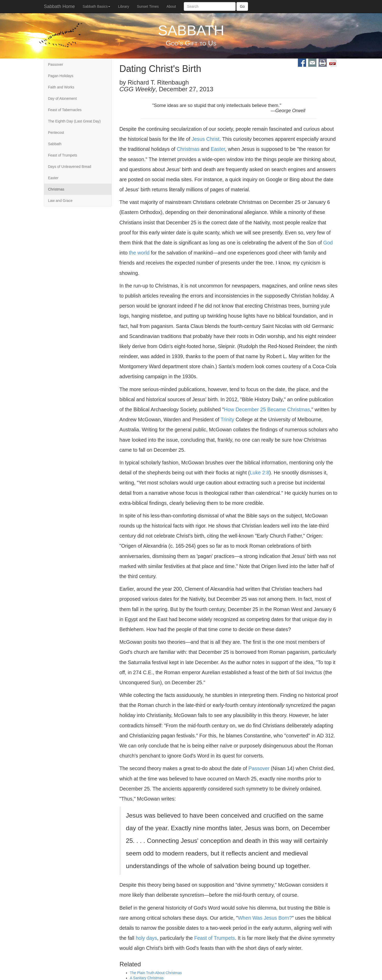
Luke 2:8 (260, 473)
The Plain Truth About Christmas (156, 973)
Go (242, 6)
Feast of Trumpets (63, 155)
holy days (146, 938)
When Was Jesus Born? (265, 918)
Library (124, 6)
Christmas (56, 189)
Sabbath (55, 144)
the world (139, 253)
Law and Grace (60, 201)
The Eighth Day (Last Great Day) (74, 121)
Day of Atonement (62, 98)
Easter (53, 178)
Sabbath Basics (96, 6)
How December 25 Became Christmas (267, 409)
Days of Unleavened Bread (70, 167)
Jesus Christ (205, 139)
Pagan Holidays (61, 76)
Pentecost (56, 133)
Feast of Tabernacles (65, 110)
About (171, 6)
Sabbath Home (59, 6)
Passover (55, 64)
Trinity (228, 419)
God (328, 243)
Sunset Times (148, 6)
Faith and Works (61, 87)
